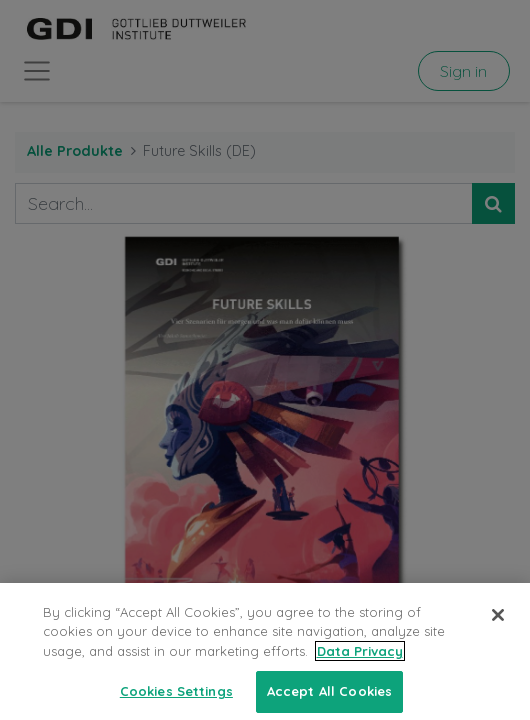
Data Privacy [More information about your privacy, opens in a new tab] (360, 662)
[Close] (498, 626)
